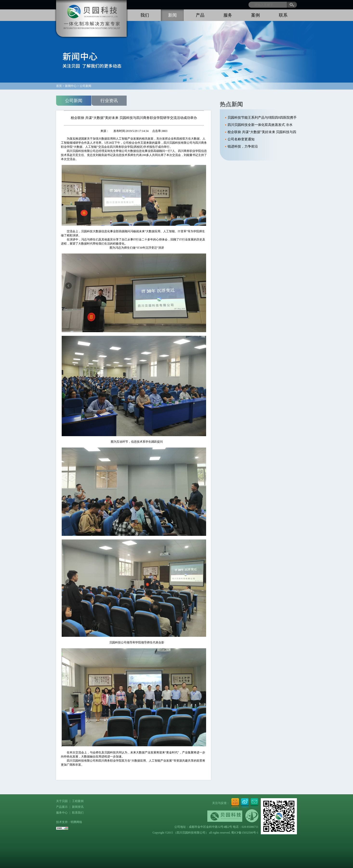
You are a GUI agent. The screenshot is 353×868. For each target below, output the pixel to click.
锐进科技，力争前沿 (243, 146)
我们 (145, 15)
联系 (283, 15)
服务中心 (62, 813)
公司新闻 (74, 101)
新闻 (172, 15)
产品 (200, 15)
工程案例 (78, 801)
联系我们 (78, 813)
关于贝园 (62, 801)
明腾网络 (76, 822)
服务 (228, 15)
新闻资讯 (78, 807)
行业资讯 (109, 101)
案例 (255, 15)
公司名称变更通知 (241, 139)
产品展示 (62, 807)
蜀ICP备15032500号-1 (245, 833)
